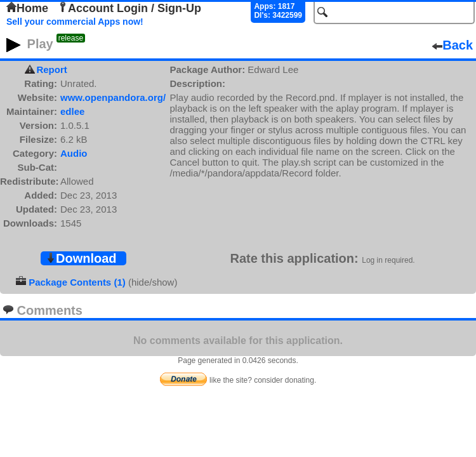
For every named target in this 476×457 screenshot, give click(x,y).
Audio (74, 153)
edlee (72, 111)
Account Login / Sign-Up (129, 8)
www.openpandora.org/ (113, 97)
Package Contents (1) (77, 282)
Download (81, 258)
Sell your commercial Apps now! (75, 22)
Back (453, 45)
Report (51, 70)
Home (27, 8)
